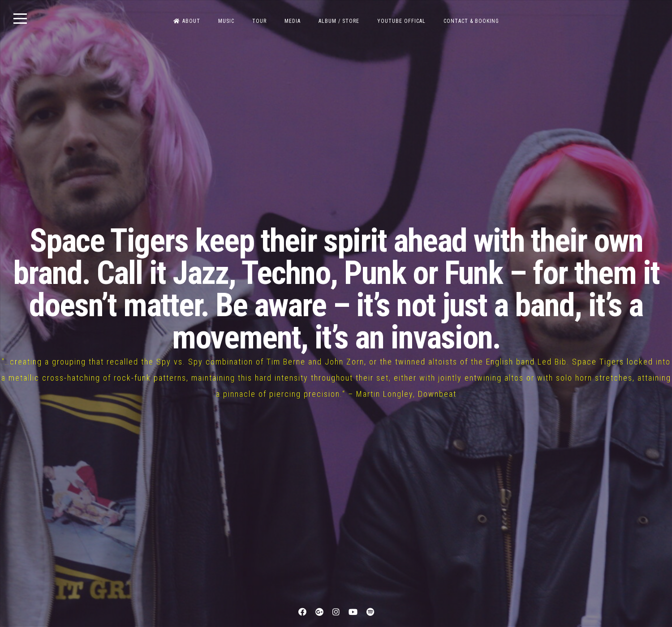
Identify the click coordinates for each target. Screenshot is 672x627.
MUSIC (226, 21)
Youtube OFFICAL (401, 21)
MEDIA (293, 21)
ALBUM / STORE (339, 21)
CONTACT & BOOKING (471, 21)
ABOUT (187, 21)
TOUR (259, 21)
